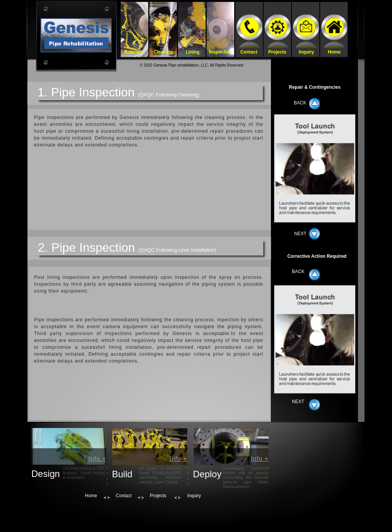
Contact (124, 496)
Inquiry (194, 496)
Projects (158, 496)
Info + (97, 459)
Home (91, 496)
